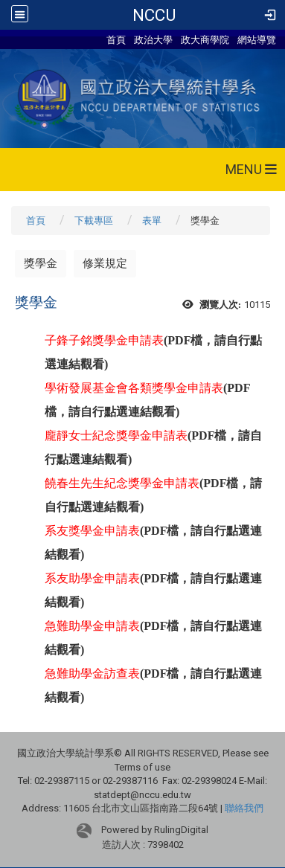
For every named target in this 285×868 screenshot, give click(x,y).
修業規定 (105, 263)
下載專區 (94, 221)
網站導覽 (257, 39)
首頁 (116, 39)
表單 (152, 221)
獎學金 (41, 263)
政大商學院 (206, 39)
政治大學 (153, 39)
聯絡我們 (244, 808)
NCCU (154, 15)
